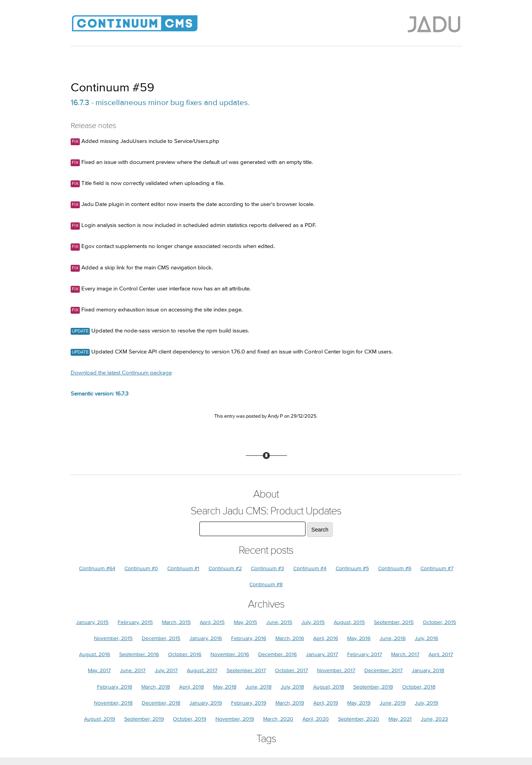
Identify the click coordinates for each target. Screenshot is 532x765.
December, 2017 (383, 670)
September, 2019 (144, 719)
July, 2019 (426, 703)
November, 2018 (113, 703)
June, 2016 (393, 638)
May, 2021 (400, 719)
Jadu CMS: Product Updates (147, 27)
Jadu (434, 24)
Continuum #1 (183, 568)
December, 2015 (161, 638)
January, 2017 (322, 654)
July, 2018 (292, 687)
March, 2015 (176, 622)
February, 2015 (135, 622)
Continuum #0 (141, 568)
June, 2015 (279, 622)
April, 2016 (326, 638)
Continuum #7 (437, 568)
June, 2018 (259, 687)
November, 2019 (235, 719)
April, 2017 (441, 654)
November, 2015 (113, 638)
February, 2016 (249, 638)
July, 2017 (166, 670)
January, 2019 (206, 703)
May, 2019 (359, 703)
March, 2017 (405, 654)
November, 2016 (230, 654)
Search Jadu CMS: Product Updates (266, 511)
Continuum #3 (268, 568)
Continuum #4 (310, 568)
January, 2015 (92, 622)
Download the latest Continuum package (121, 373)
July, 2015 (313, 622)
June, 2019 (393, 703)
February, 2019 (249, 703)
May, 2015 (245, 622)
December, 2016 (277, 654)
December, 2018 (161, 703)
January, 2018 (428, 670)
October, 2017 (291, 670)
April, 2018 (192, 687)
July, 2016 (426, 638)
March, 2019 (290, 703)
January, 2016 (206, 638)
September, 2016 (139, 654)
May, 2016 (359, 638)
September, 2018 (373, 687)
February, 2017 (365, 654)
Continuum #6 (395, 568)
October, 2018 (419, 687)
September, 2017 (246, 670)
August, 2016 (95, 654)
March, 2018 (156, 687)
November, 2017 (336, 670)
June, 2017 (133, 670)
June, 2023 (434, 719)
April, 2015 (212, 622)
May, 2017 (99, 670)
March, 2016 (290, 638)
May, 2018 (225, 687)
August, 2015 (349, 622)
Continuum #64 (97, 568)
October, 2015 (439, 622)
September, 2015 (394, 622)
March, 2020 (278, 719)
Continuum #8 (266, 584)
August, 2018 (329, 687)
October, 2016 (185, 654)
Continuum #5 (352, 568)
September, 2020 (359, 719)
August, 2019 (99, 719)
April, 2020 (316, 719)
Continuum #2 (225, 568)
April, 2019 (326, 703)
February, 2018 (115, 687)
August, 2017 (202, 670)
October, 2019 (190, 719)
